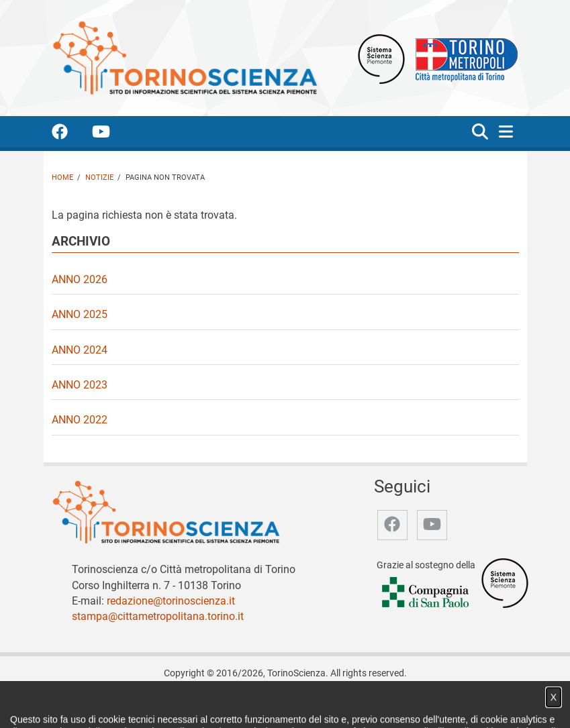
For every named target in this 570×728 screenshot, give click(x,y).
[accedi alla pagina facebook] (70, 134)
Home (62, 177)
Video (221, 704)
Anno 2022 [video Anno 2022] (80, 420)
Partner (258, 704)
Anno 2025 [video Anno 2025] (80, 314)
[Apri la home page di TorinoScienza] (185, 57)
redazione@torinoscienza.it (171, 601)
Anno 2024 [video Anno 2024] (80, 350)
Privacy (371, 704)
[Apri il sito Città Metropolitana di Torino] (463, 58)
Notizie (99, 177)
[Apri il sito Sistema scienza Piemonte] (381, 58)
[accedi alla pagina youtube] (112, 134)
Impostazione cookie (439, 704)
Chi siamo (143, 704)
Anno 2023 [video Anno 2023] (80, 385)
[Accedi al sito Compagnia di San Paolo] (426, 593)
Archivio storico (315, 704)
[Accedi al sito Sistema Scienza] (505, 583)
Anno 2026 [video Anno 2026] (80, 279)
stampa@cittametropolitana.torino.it (158, 616)
